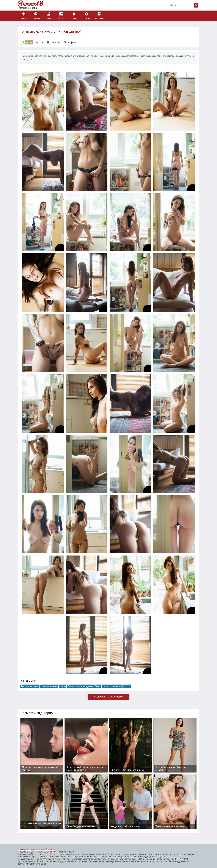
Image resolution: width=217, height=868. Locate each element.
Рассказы (99, 16)
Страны (86, 16)
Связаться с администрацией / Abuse (36, 849)
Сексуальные (49, 686)
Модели (74, 16)
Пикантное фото (33, 5)
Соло (63, 686)
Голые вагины (30, 686)
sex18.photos (50, 852)
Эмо (98, 686)
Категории (36, 16)
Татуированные (112, 686)
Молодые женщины (80, 686)
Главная (23, 16)
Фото (61, 16)
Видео (49, 16)
